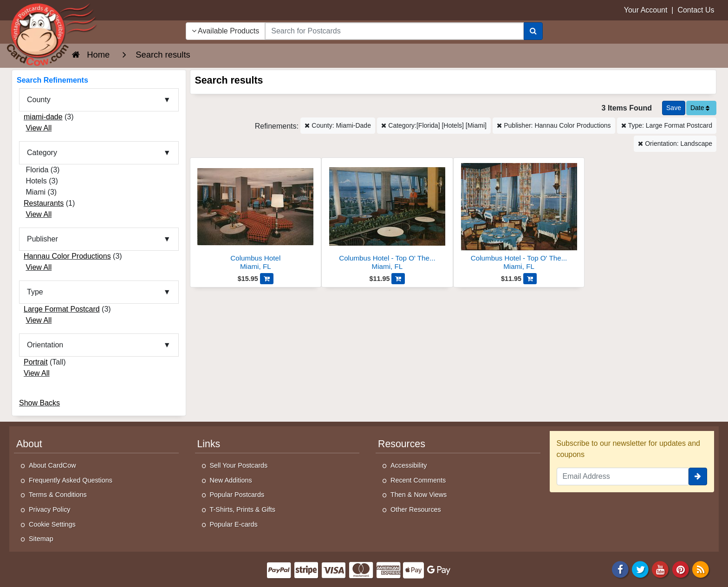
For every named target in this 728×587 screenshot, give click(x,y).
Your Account (646, 10)
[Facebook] (620, 569)
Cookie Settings (52, 524)
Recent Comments (418, 480)
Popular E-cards (234, 524)
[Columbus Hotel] (256, 217)
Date (700, 108)
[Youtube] (661, 569)
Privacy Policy (50, 509)
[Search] (533, 31)
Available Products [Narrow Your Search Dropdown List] (226, 31)
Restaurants (44, 203)
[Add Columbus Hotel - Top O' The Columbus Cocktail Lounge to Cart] (398, 279)
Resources (402, 444)
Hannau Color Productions (67, 256)
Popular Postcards (237, 495)
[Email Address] (623, 476)
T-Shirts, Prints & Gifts (243, 509)
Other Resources (416, 509)
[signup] (698, 476)
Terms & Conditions (58, 495)
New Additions (231, 480)
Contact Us (696, 10)
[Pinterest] (681, 569)
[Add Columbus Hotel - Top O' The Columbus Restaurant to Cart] (530, 279)
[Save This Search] (674, 108)
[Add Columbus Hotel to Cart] (267, 279)
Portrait (36, 362)
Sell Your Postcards (239, 465)
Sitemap (41, 539)
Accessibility (409, 465)
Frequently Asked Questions (71, 480)
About (29, 444)
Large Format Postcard (62, 309)
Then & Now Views (419, 495)
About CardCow (52, 465)
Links (209, 444)
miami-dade (43, 117)
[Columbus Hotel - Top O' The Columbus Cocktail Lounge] (387, 217)
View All (39, 128)
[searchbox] (394, 31)
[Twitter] (640, 569)
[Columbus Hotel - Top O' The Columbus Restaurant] (519, 217)
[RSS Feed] (701, 569)
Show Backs (39, 403)
